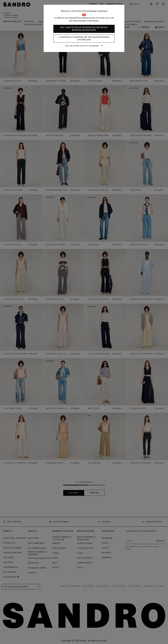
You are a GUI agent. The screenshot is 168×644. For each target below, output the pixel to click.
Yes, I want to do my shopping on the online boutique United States (84, 29)
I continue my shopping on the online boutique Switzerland (84, 38)
